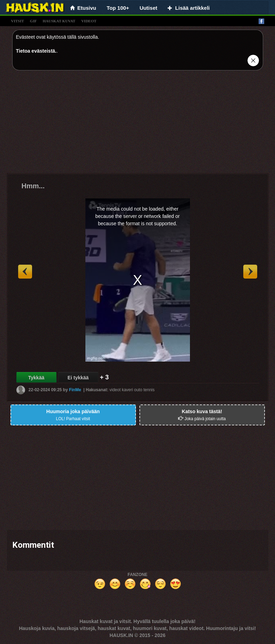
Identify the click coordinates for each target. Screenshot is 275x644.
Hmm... (33, 186)
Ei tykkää (78, 378)
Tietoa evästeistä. (36, 51)
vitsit (18, 21)
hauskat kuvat (59, 21)
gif (33, 21)
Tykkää (36, 378)
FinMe (75, 390)
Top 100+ (118, 8)
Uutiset (148, 8)
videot (89, 21)
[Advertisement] (138, 124)
